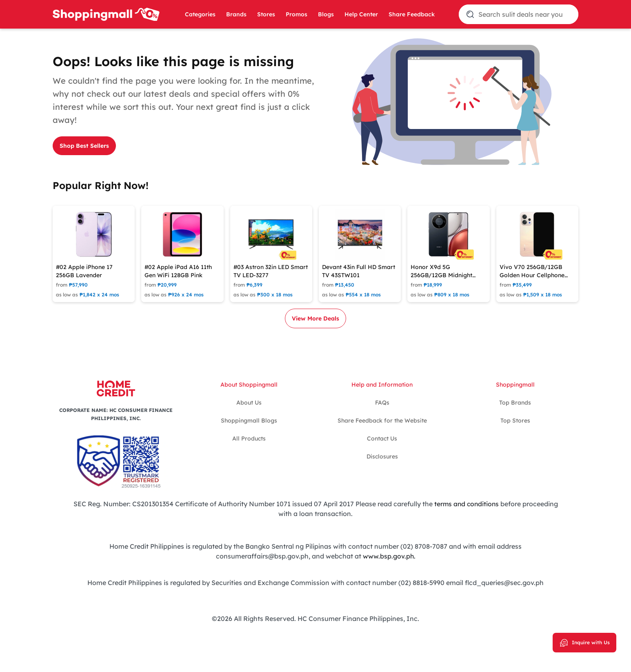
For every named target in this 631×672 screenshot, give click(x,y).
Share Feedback (412, 14)
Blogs (326, 14)
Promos (297, 14)
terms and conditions (466, 504)
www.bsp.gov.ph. (389, 556)
